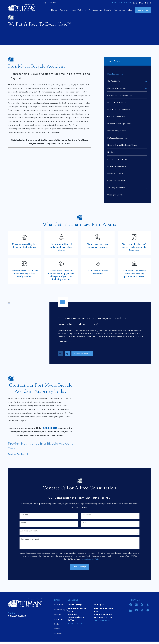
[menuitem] (127, 74)
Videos (53, 3)
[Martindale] (148, 610)
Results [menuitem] (108, 10)
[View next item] (67, 355)
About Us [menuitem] (64, 10)
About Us (58, 605)
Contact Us (143, 10)
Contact (58, 634)
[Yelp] (142, 605)
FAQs (44, 3)
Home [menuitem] (54, 10)
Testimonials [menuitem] (119, 10)
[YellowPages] (142, 610)
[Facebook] (131, 605)
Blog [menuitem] (130, 10)
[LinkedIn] (131, 610)
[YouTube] (136, 610)
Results (58, 614)
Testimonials (60, 619)
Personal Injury (61, 610)
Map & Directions (76, 623)
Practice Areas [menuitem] (95, 10)
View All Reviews (82, 355)
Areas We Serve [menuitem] (78, 10)
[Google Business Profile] (136, 605)
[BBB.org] (148, 605)
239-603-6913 (142, 3)
